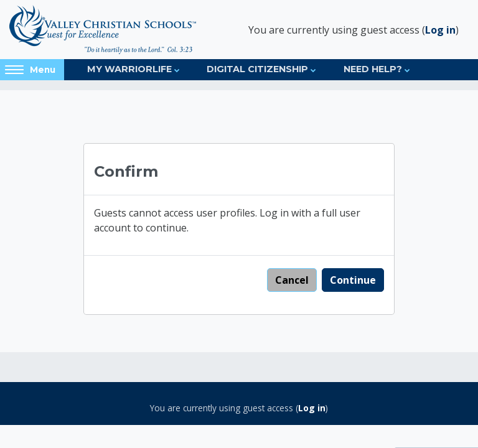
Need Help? (373, 69)
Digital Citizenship (257, 69)
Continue (353, 280)
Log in (440, 30)
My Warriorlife (129, 69)
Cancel (292, 280)
